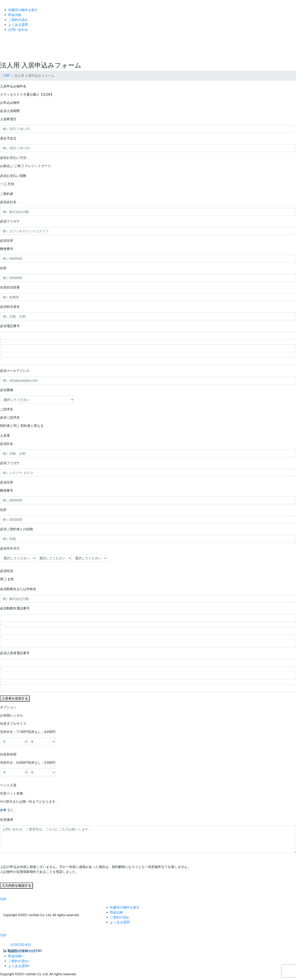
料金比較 (15, 15)
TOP (6, 76)
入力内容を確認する (16, 886)
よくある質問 (18, 25)
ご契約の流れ (18, 20)
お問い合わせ (18, 30)
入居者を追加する (15, 698)
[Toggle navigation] (283, 44)
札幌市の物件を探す (23, 10)
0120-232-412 (17, 945)
